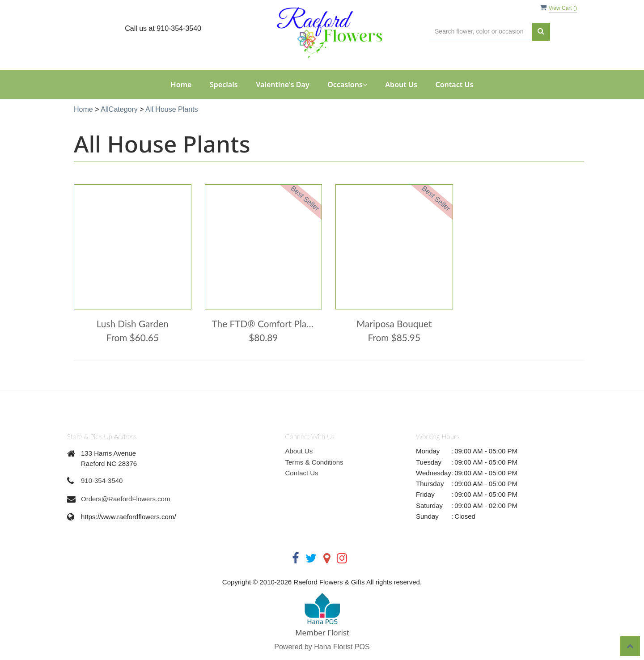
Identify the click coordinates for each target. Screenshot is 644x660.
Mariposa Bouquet (394, 324)
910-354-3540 (102, 480)
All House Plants (172, 109)
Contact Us (454, 85)
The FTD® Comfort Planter (264, 324)
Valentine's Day (283, 85)
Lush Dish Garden (133, 324)
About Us (401, 85)
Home (181, 85)
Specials (224, 85)
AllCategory (119, 109)
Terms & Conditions (314, 462)
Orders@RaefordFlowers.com (125, 499)
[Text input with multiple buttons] (481, 32)
